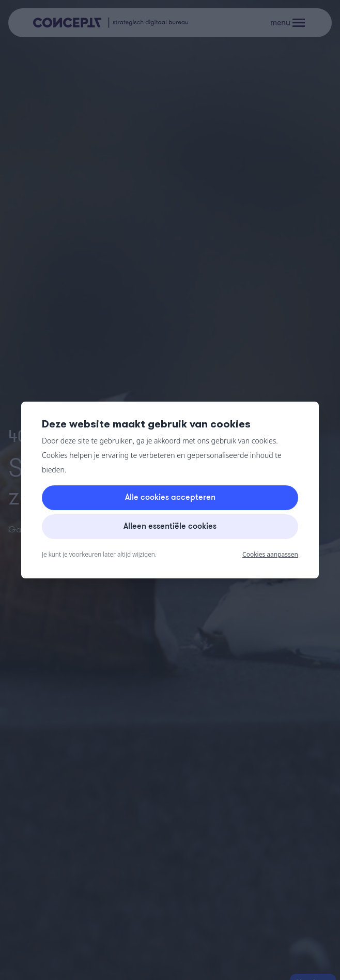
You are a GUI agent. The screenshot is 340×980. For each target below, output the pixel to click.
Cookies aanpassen (270, 554)
